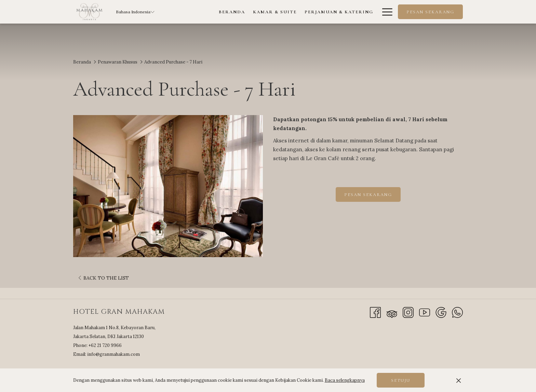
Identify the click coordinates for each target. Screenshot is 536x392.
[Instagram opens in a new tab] (408, 312)
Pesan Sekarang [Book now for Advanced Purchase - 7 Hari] (368, 195)
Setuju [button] (401, 380)
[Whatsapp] (457, 312)
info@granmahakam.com (113, 354)
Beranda (82, 62)
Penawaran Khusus (118, 62)
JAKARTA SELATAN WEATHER (406, 351)
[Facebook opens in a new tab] (375, 312)
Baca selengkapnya (345, 380)
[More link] (385, 12)
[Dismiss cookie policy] (459, 380)
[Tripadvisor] (392, 312)
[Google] (441, 312)
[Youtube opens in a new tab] (425, 312)
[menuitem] (232, 12)
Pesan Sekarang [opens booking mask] (430, 12)
